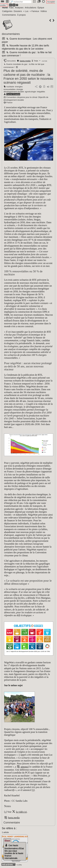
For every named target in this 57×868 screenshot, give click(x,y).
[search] (21, 2)
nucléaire (10, 87)
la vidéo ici (21, 812)
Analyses (19, 8)
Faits (11, 8)
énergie (20, 89)
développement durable (14, 92)
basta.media (25, 61)
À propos (21, 15)
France (9, 103)
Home (5, 8)
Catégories (7, 11)
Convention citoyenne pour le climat (22, 97)
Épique (41, 8)
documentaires (11, 34)
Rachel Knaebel (13, 94)
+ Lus (26, 11)
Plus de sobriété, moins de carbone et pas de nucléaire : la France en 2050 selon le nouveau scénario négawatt (28, 77)
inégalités (41, 92)
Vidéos (44, 11)
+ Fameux (34, 11)
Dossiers (18, 11)
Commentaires (9, 15)
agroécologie (30, 92)
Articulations (31, 8)
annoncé (25, 767)
